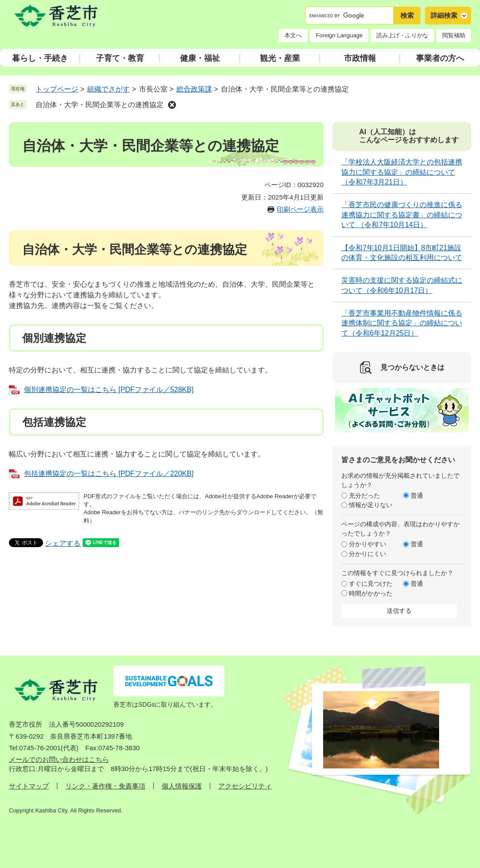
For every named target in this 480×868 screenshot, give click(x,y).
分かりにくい (368, 554)
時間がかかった (371, 593)
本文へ (293, 35)
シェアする (63, 543)
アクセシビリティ (245, 786)
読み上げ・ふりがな (402, 35)
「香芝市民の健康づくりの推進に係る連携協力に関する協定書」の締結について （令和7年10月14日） (402, 215)
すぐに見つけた (371, 584)
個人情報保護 (182, 786)
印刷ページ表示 (300, 209)
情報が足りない (371, 505)
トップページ (57, 89)
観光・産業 (280, 58)
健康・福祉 (200, 58)
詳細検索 (444, 15)
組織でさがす (108, 89)
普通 (417, 496)
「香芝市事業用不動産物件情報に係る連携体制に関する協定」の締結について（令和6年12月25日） (402, 323)
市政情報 (360, 58)
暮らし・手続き (40, 58)
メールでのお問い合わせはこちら (59, 759)
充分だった (364, 496)
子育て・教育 (120, 58)
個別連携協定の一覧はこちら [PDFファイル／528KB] (109, 390)
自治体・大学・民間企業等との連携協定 (100, 105)
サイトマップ (29, 786)
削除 (172, 105)
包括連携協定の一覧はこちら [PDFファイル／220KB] (109, 474)
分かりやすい (368, 544)
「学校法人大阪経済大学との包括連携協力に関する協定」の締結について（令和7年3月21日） (402, 172)
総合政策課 (194, 89)
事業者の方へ (440, 58)
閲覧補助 (454, 35)
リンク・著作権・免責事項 (105, 786)
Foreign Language (339, 35)
